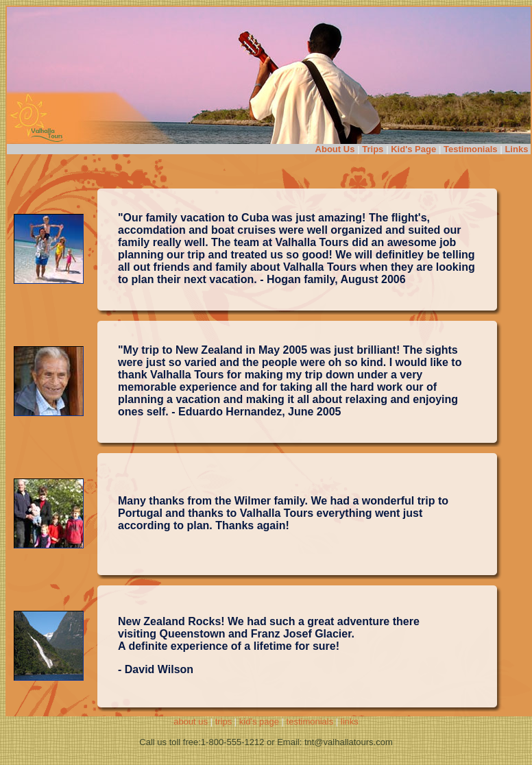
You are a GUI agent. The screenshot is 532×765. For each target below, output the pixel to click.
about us (191, 721)
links (350, 721)
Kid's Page (413, 149)
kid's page (259, 721)
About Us (335, 149)
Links (518, 149)
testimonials (310, 721)
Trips (373, 149)
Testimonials (471, 149)
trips (224, 721)
